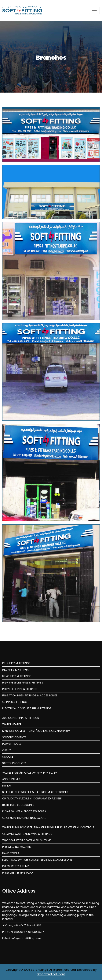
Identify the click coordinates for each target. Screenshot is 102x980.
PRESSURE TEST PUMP (16, 866)
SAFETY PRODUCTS (14, 763)
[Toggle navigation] (94, 10)
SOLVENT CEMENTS (14, 737)
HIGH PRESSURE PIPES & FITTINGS (23, 683)
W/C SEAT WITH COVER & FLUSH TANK (27, 840)
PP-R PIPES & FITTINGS (16, 663)
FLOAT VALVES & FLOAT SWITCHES (24, 811)
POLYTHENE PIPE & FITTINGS (20, 689)
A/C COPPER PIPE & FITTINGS (21, 718)
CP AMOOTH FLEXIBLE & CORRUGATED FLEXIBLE (32, 798)
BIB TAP (7, 786)
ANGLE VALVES (11, 779)
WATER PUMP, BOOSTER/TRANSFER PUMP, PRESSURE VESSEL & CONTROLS (48, 827)
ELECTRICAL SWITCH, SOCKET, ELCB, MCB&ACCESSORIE (37, 860)
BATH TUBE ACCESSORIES (18, 805)
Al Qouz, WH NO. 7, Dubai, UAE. (22, 925)
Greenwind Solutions (51, 974)
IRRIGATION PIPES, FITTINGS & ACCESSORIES (30, 695)
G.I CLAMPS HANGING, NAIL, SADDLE (24, 818)
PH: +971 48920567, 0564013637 (23, 932)
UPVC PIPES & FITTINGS (17, 676)
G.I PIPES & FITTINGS (15, 702)
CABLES (7, 750)
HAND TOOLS (11, 853)
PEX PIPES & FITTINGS (16, 670)
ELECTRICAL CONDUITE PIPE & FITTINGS (27, 708)
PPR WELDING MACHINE (17, 847)
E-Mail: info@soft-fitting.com (22, 938)
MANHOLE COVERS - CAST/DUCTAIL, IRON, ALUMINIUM (36, 731)
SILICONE (8, 757)
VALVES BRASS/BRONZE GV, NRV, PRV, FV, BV (30, 773)
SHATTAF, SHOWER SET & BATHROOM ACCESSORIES (35, 792)
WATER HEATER (12, 724)
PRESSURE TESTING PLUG (18, 873)
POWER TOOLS (12, 744)
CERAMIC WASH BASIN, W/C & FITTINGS (27, 834)
